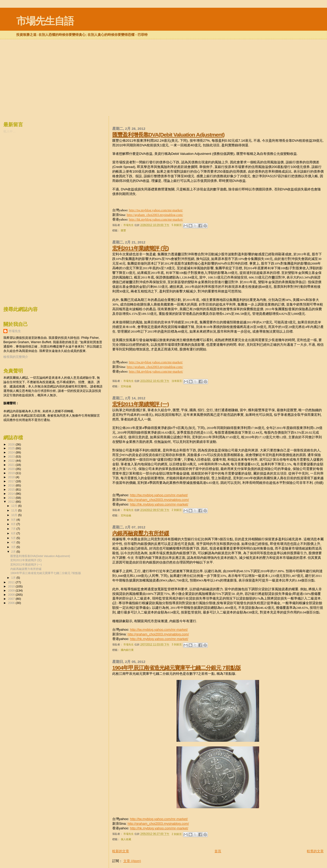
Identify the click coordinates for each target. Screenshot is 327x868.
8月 (14, 524)
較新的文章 (121, 851)
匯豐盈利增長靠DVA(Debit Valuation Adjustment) (168, 135)
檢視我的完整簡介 (16, 357)
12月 (15, 506)
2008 (12, 595)
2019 (12, 473)
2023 (12, 456)
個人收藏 (126, 839)
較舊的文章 (315, 851)
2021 (12, 465)
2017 (12, 481)
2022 (12, 461)
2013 (12, 498)
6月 (14, 533)
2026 (12, 444)
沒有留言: (178, 381)
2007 (12, 599)
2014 (12, 494)
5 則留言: (177, 225)
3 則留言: (177, 644)
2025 (12, 448)
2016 (12, 485)
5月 (14, 538)
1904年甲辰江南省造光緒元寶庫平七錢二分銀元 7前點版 (177, 668)
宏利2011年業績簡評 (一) (141, 404)
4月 (14, 542)
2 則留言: (177, 510)
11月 (15, 510)
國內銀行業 (127, 650)
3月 (14, 547)
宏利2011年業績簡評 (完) (141, 248)
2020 (12, 469)
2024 (12, 452)
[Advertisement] (164, 53)
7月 (14, 529)
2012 (12, 502)
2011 (12, 582)
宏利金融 (126, 386)
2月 (14, 552)
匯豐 (123, 230)
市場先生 (15, 331)
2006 (12, 603)
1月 (14, 578)
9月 (14, 520)
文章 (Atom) (132, 861)
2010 (12, 586)
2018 (12, 477)
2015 (12, 489)
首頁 (218, 851)
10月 (15, 515)
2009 (12, 590)
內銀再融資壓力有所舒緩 (141, 533)
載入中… (10, 131)
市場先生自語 (45, 21)
